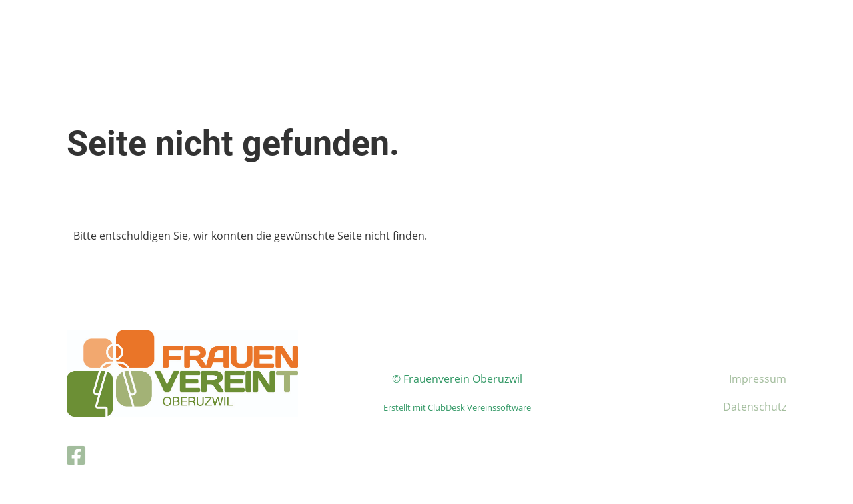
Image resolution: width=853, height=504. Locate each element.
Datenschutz (755, 407)
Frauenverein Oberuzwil (120, 25)
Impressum (758, 379)
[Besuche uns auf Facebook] (76, 455)
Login (735, 25)
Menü (807, 25)
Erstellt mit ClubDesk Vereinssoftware (457, 407)
